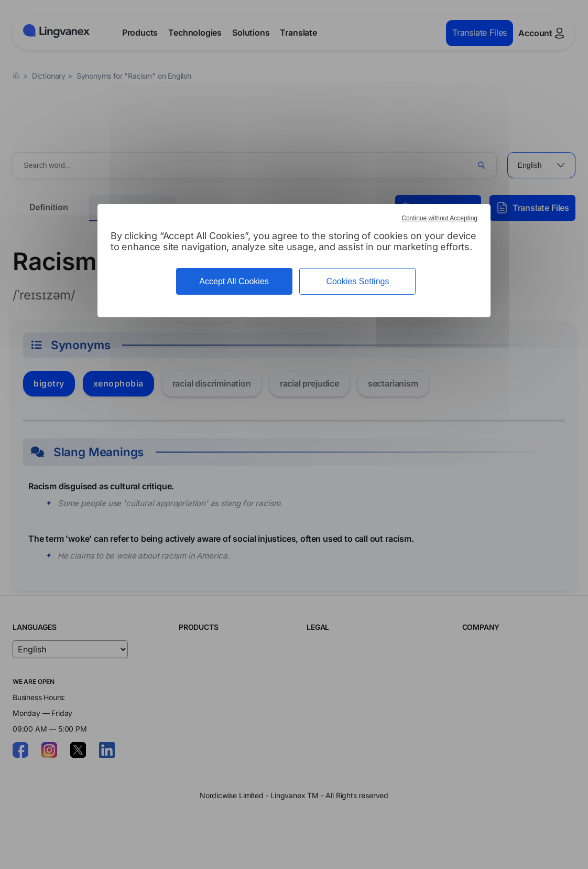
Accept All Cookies (234, 281)
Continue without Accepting (439, 218)
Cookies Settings (357, 281)
